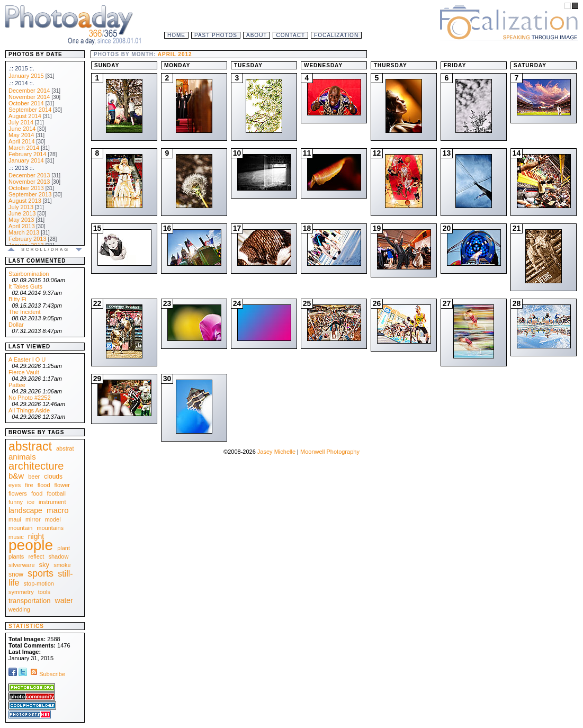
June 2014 (22, 129)
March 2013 (24, 232)
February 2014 (28, 154)
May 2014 (21, 135)
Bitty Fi (17, 299)
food (37, 493)
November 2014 (29, 97)
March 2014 (24, 148)
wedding (19, 609)
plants (16, 556)
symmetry (21, 592)
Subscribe (47, 674)
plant (64, 548)
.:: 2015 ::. (21, 68)
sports (41, 573)
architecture (36, 466)
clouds (53, 477)
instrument (52, 502)
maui (15, 519)
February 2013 (28, 239)
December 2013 (29, 175)
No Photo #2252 (30, 398)
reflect (36, 556)
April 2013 (22, 226)
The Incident (25, 312)
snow (16, 574)
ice (31, 502)
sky (44, 565)
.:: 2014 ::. (21, 83)
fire (29, 485)
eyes (15, 485)
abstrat (65, 448)
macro (58, 510)
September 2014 (30, 110)
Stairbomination (29, 274)
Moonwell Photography (330, 452)
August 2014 (25, 116)
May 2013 (21, 220)
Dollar (16, 325)
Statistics (26, 626)
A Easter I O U (27, 359)
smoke (62, 565)
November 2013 (29, 182)
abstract (30, 446)
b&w (16, 476)
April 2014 (22, 141)
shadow (58, 556)
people (31, 545)
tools (44, 592)
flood (44, 485)
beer (34, 477)
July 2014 (21, 122)
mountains (50, 528)
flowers (18, 493)
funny (16, 502)
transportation (30, 601)
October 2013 (26, 188)
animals (22, 457)
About (257, 35)
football (56, 493)
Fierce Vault (24, 372)
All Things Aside (29, 410)
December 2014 (29, 91)
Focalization (336, 35)
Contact (290, 35)
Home (176, 35)
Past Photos (216, 35)
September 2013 (30, 194)
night (36, 536)
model (53, 519)
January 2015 (26, 76)
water (64, 600)
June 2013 (22, 213)
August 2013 (25, 201)
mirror (33, 519)
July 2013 (21, 207)
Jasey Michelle (276, 452)
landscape (25, 510)
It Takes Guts (25, 286)
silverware (22, 565)
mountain (20, 528)
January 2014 (26, 160)
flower (62, 485)
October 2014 (26, 103)
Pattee (17, 385)
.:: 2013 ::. (21, 168)
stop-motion (39, 583)
